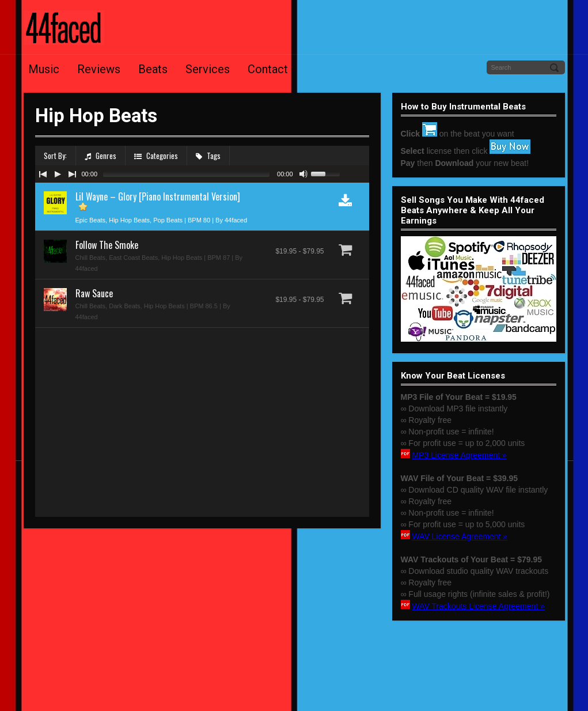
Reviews (99, 69)
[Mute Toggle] (304, 174)
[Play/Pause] (58, 174)
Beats (153, 69)
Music (44, 69)
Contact (268, 69)
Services (208, 69)
